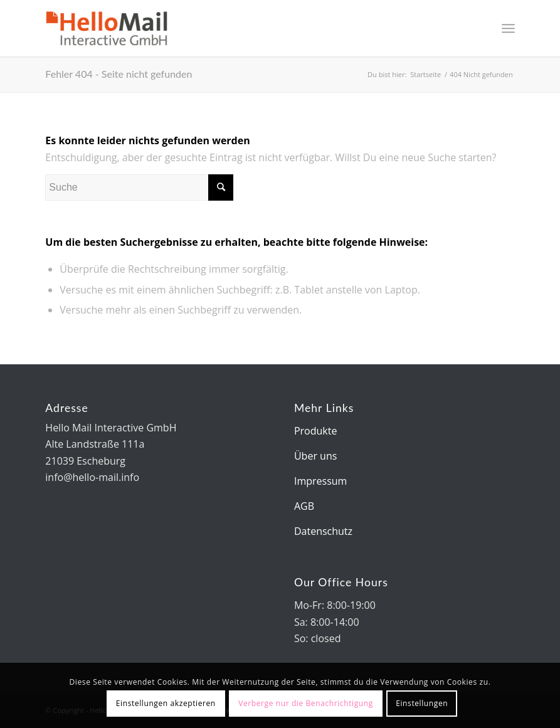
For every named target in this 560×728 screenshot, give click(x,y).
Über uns (315, 456)
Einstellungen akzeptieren (166, 703)
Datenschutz (323, 531)
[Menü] (508, 28)
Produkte (315, 431)
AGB (304, 506)
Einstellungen (422, 703)
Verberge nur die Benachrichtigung (306, 703)
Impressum (320, 481)
